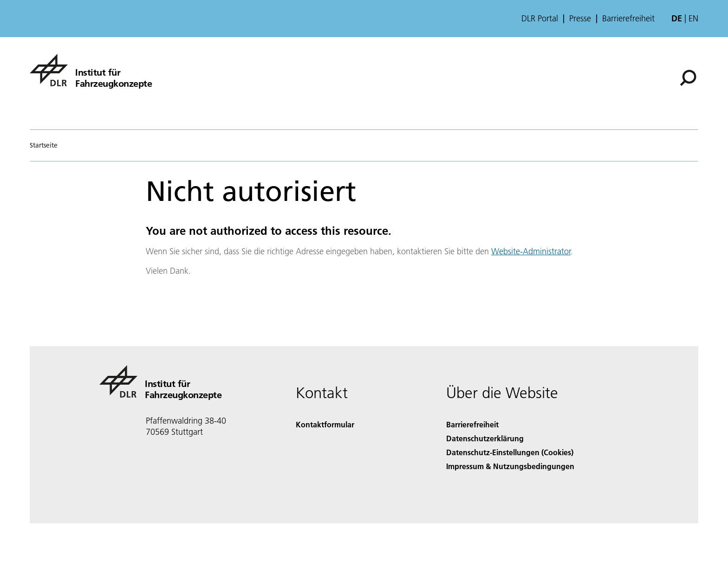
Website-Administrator (531, 251)
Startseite (44, 145)
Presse (580, 19)
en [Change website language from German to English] (693, 18)
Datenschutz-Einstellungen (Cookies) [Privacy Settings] (510, 452)
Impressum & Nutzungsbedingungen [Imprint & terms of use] (510, 466)
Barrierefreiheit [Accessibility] (472, 424)
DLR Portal (540, 19)
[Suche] (688, 78)
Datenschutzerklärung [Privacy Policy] (485, 438)
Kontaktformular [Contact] (325, 424)
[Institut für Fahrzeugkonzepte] (91, 70)
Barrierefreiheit (628, 19)
